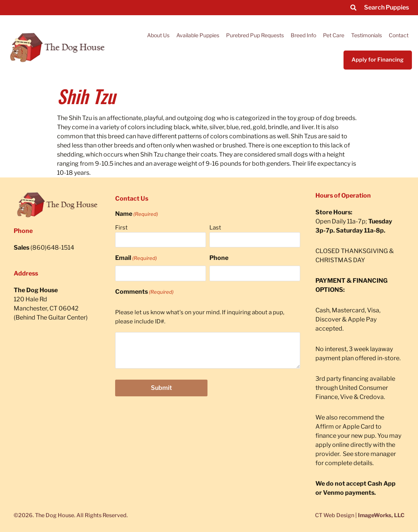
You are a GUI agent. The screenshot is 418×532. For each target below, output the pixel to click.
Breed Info (303, 35)
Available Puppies (198, 35)
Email (136, 258)
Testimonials (367, 35)
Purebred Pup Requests (255, 35)
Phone (219, 258)
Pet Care (334, 35)
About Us (158, 35)
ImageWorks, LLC (381, 515)
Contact (399, 35)
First (121, 228)
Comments (144, 292)
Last (215, 228)
